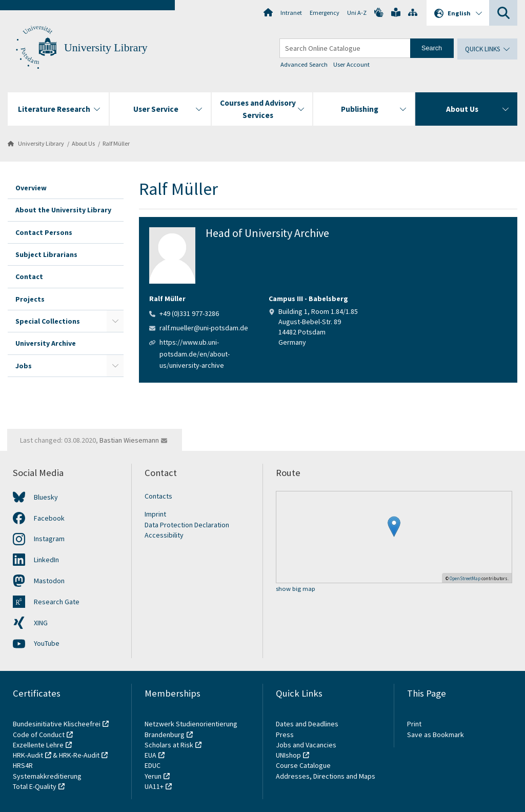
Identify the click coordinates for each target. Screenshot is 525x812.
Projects (30, 299)
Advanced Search (304, 64)
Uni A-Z (357, 13)
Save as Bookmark (436, 735)
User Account (351, 64)
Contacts (158, 496)
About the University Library (63, 210)
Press (285, 735)
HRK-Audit (28, 755)
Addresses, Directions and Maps (326, 776)
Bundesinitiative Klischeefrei (57, 724)
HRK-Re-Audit (79, 755)
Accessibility (164, 535)
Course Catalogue (303, 765)
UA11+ (154, 786)
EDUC (153, 765)
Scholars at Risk (169, 745)
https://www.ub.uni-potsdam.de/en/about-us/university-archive (195, 354)
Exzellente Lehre (38, 745)
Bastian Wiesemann (129, 440)
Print (414, 724)
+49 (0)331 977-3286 (189, 313)
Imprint (155, 514)
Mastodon (49, 581)
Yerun (153, 776)
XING (41, 623)
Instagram (49, 539)
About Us (83, 143)
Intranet (291, 13)
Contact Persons (44, 232)
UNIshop (288, 755)
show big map (296, 589)
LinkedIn (46, 560)
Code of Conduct (39, 735)
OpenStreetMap (465, 578)
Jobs (24, 366)
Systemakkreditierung (47, 776)
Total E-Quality (35, 786)
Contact (29, 276)
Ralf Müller (116, 143)
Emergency (325, 13)
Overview (31, 188)
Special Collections (48, 321)
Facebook (49, 518)
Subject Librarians (46, 254)
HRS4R (23, 765)
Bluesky (46, 497)
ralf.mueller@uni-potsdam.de (204, 328)
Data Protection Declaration (187, 525)
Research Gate (57, 602)
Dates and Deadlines (307, 724)
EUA (150, 755)
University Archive (46, 343)
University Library (106, 48)
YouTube (47, 643)
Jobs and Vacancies (306, 745)
